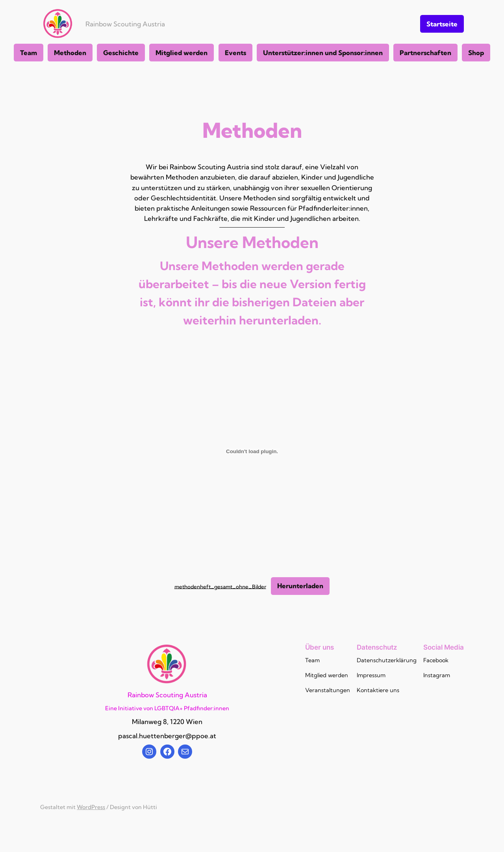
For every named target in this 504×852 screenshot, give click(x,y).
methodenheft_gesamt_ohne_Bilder (220, 586)
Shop (476, 53)
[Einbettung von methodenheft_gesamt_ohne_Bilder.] (252, 451)
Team (29, 53)
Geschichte (121, 53)
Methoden (70, 53)
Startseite (442, 24)
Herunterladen (300, 586)
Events (235, 53)
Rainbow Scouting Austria (125, 24)
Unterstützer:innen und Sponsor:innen (323, 53)
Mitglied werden (182, 53)
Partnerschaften (425, 53)
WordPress (91, 807)
